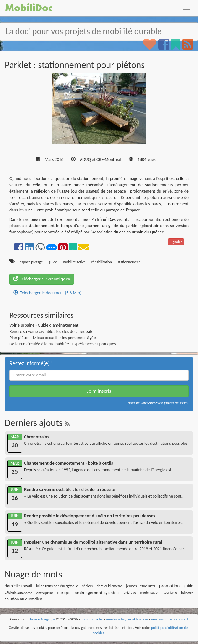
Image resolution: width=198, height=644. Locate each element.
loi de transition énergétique (57, 586)
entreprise (45, 593)
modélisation (150, 593)
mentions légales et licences (127, 619)
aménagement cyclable (97, 593)
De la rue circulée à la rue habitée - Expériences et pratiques (63, 344)
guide (53, 262)
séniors (87, 586)
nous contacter (92, 619)
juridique (129, 593)
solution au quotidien (23, 599)
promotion (169, 586)
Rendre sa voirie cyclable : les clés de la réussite (52, 331)
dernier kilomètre (109, 586)
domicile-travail (18, 586)
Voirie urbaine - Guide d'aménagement (44, 325)
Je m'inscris (99, 391)
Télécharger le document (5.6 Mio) (47, 293)
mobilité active (74, 262)
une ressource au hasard (169, 619)
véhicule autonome (18, 593)
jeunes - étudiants (141, 586)
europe (64, 593)
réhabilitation (102, 262)
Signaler (176, 242)
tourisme (170, 593)
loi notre (187, 593)
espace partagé (31, 262)
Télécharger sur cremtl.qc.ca (42, 279)
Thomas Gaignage (42, 619)
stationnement (129, 262)
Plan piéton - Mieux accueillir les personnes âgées (53, 338)
